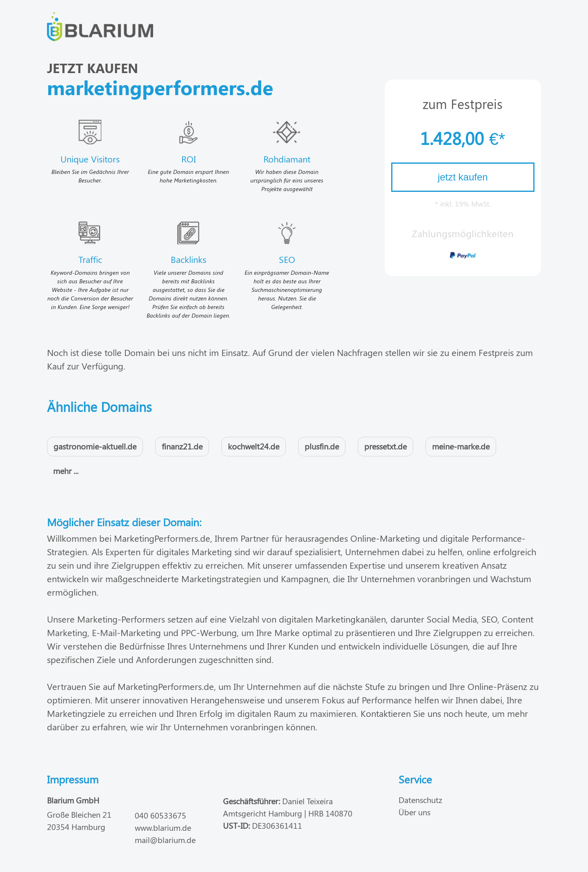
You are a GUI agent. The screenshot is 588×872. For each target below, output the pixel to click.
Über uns (414, 812)
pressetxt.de (385, 446)
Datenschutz (420, 800)
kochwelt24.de (254, 446)
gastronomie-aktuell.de (95, 446)
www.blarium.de (163, 827)
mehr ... (66, 470)
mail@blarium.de (165, 840)
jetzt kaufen (463, 177)
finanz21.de (182, 446)
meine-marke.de (461, 446)
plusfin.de (322, 446)
